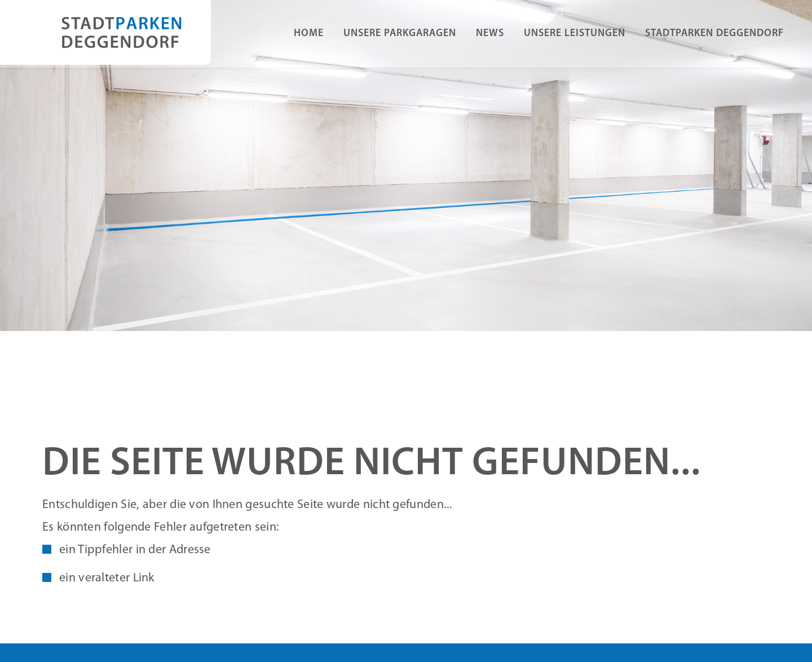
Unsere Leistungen (575, 34)
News (490, 34)
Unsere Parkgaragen (400, 34)
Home (309, 34)
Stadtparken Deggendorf (714, 34)
